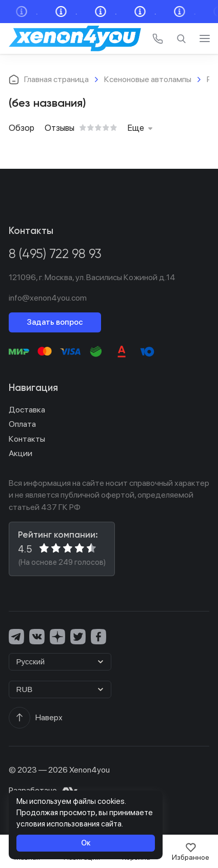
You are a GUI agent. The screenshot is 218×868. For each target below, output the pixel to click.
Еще (140, 128)
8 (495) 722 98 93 (55, 255)
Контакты (27, 439)
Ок (86, 843)
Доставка (27, 410)
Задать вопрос (55, 322)
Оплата (22, 424)
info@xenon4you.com (48, 298)
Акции (21, 453)
